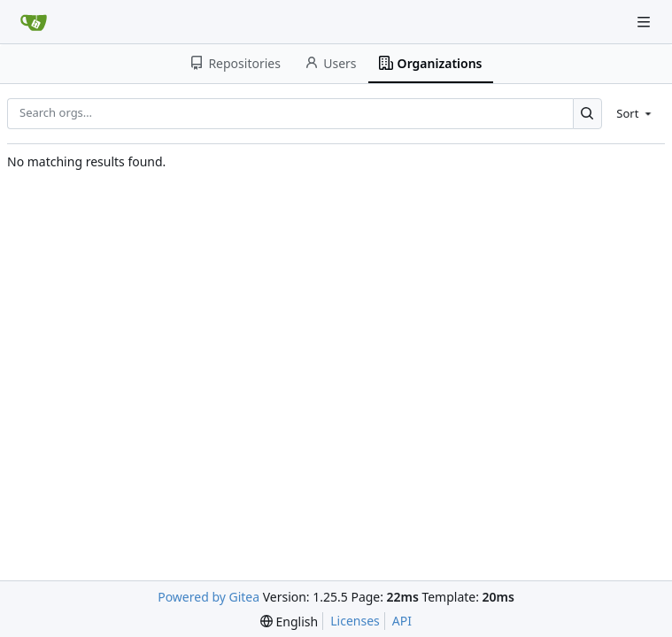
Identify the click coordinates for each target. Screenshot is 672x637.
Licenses (355, 621)
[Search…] (587, 114)
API (402, 621)
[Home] (34, 22)
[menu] (635, 113)
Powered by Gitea (209, 597)
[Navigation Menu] (645, 22)
